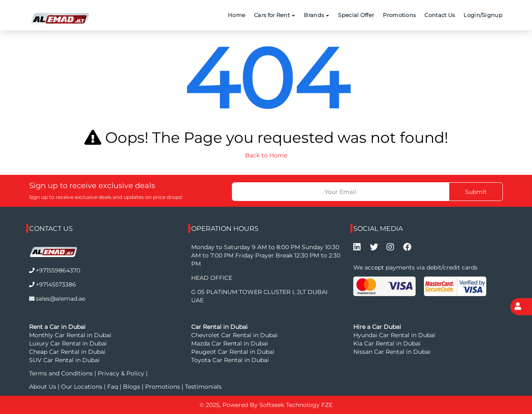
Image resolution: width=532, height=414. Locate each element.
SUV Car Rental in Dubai (64, 360)
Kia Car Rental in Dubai (387, 343)
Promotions (399, 15)
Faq (113, 387)
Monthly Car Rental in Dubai (70, 335)
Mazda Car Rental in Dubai (230, 343)
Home (236, 15)
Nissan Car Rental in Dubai (392, 352)
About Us (43, 387)
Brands (316, 15)
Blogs (132, 387)
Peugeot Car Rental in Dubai (233, 352)
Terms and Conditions (62, 373)
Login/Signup (483, 15)
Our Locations (83, 387)
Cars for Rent (275, 15)
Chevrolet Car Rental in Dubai (234, 335)
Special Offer (356, 15)
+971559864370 (58, 270)
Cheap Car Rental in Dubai (67, 352)
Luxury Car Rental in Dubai (68, 343)
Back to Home (266, 155)
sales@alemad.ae (60, 299)
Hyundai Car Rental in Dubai (394, 335)
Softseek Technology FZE (296, 405)
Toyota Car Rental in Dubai (230, 360)
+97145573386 (56, 284)
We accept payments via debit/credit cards (415, 267)
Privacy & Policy (121, 373)
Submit (476, 192)
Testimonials (203, 387)
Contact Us (440, 15)
